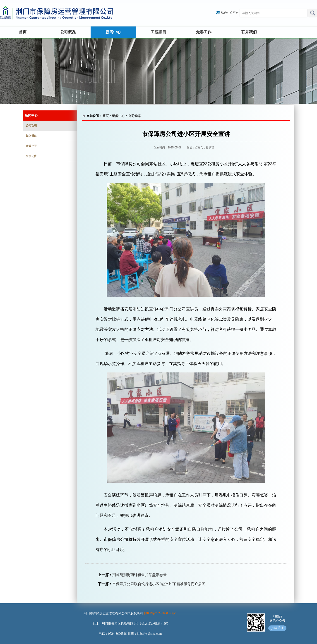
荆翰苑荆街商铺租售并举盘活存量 (139, 575)
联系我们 (249, 32)
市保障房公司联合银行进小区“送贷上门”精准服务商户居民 (159, 584)
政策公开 (31, 146)
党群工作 (204, 32)
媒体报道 (31, 136)
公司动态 (31, 126)
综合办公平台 (230, 13)
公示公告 (31, 156)
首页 (23, 32)
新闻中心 (113, 32)
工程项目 (158, 32)
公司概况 (68, 32)
